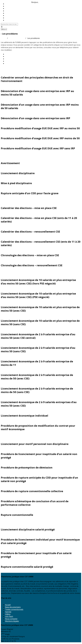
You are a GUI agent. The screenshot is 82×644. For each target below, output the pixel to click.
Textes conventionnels (14, 609)
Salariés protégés (10, 520)
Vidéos (8, 614)
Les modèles (10, 59)
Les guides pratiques (13, 54)
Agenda (8, 612)
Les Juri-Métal (11, 56)
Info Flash (9, 616)
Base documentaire (13, 607)
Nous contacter (11, 20)
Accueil (4, 38)
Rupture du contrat (11, 434)
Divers (4, 68)
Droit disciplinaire (10, 154)
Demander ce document (10, 72)
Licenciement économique (14, 270)
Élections (5, 198)
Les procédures (11, 61)
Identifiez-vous (45, 2)
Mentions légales (12, 621)
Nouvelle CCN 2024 (13, 63)
